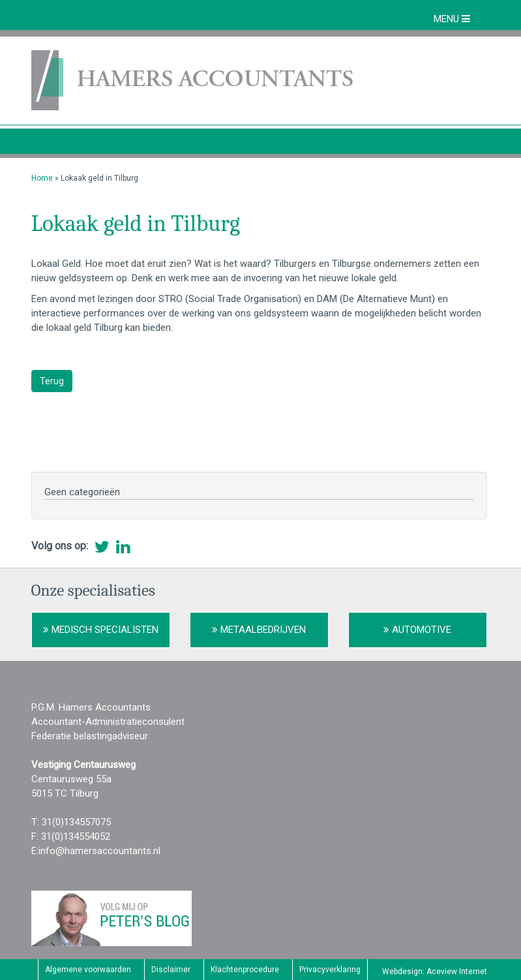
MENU (452, 19)
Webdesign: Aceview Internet (435, 972)
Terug (52, 381)
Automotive (417, 630)
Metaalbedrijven (259, 630)
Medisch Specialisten (101, 630)
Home (42, 178)
